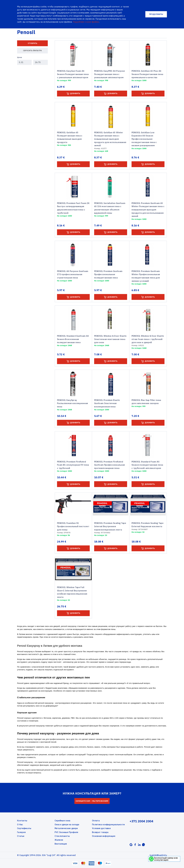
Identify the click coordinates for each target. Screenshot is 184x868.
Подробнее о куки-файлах (86, 22)
